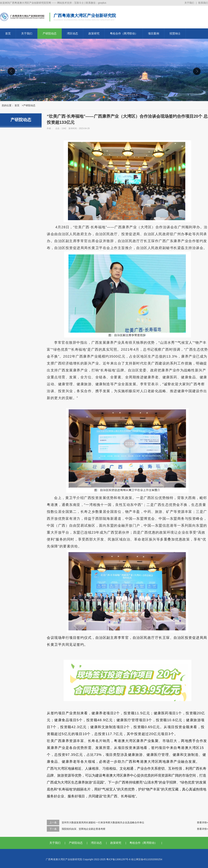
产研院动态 (50, 33)
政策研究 (94, 33)
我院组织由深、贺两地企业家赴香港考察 (84, 829)
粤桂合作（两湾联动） (124, 33)
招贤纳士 (175, 33)
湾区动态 (72, 33)
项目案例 (154, 33)
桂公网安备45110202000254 (147, 859)
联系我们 (203, 3)
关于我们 (189, 3)
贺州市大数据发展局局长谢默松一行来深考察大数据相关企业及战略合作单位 (103, 822)
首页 (8, 33)
